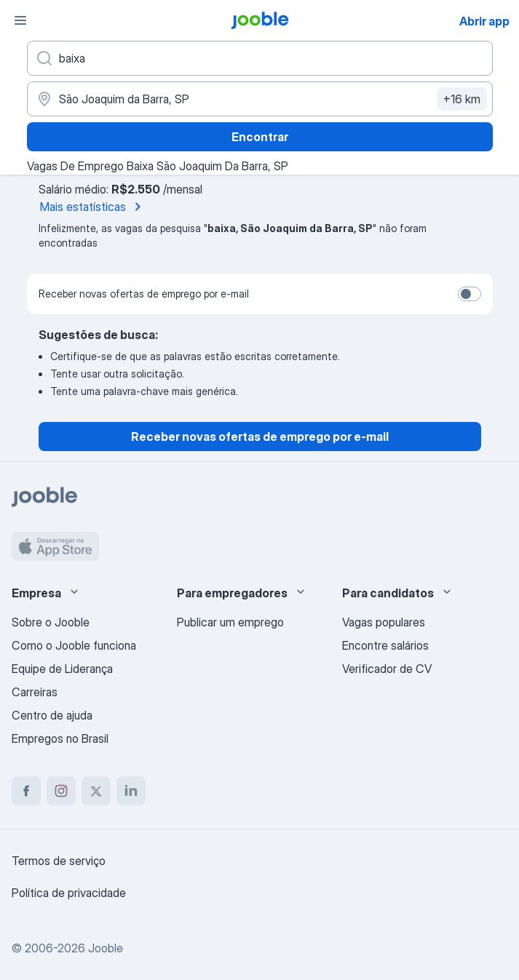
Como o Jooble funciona (74, 645)
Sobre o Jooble (51, 622)
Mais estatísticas (93, 207)
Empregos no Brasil (60, 738)
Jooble (106, 948)
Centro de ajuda (52, 715)
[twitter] (96, 791)
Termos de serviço (59, 861)
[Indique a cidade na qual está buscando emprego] (260, 99)
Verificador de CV (387, 669)
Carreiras (35, 692)
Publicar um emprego (230, 622)
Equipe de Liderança (62, 669)
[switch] (470, 294)
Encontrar (260, 137)
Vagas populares (384, 622)
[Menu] (20, 20)
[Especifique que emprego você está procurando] (260, 58)
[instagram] (61, 791)
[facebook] (26, 791)
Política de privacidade (69, 893)
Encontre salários (385, 645)
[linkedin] (131, 791)
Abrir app (484, 21)
